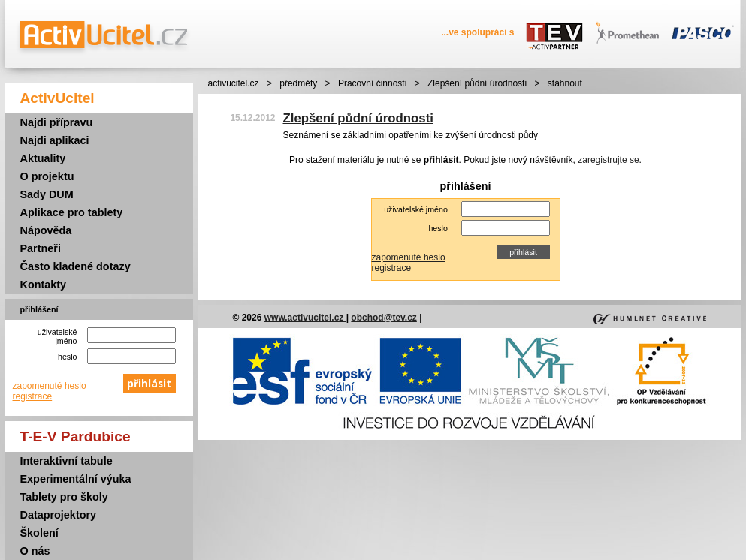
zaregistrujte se (608, 160)
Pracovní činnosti (372, 83)
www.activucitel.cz (305, 318)
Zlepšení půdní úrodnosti (477, 83)
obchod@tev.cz (384, 318)
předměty (298, 83)
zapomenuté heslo (50, 386)
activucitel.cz (234, 83)
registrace (33, 396)
